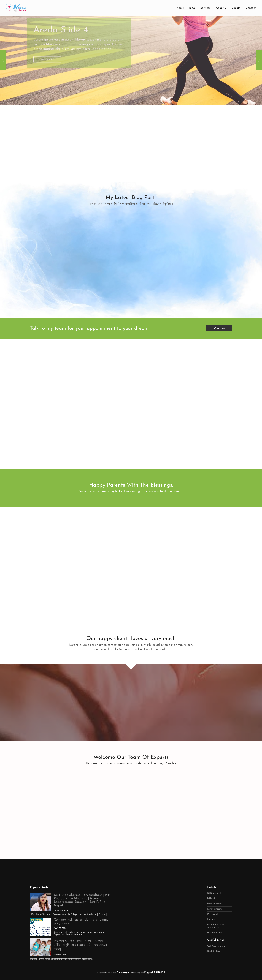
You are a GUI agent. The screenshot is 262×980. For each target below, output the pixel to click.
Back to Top (214, 951)
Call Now (219, 328)
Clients (236, 8)
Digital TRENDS (155, 973)
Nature (211, 919)
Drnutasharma (215, 909)
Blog (192, 8)
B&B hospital (214, 893)
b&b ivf (211, 899)
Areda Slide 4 (61, 22)
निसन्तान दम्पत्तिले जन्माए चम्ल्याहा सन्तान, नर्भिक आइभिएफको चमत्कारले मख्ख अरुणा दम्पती (80, 945)
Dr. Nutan (123, 973)
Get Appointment (216, 946)
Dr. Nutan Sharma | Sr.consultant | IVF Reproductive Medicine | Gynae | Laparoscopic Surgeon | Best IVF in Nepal (82, 900)
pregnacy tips (214, 932)
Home (180, 8)
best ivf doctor (215, 904)
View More (47, 52)
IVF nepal (212, 914)
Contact (251, 8)
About (220, 8)
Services (205, 8)
